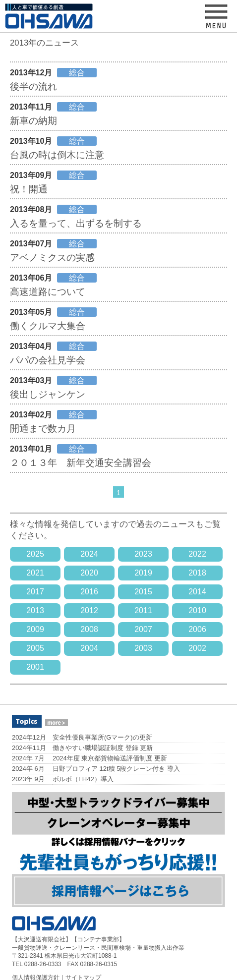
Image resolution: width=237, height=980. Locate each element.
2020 (89, 573)
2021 (35, 573)
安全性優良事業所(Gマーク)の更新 (102, 737)
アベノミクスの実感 (52, 258)
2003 (143, 648)
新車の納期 (33, 121)
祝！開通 (29, 189)
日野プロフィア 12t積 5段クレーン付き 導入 (116, 769)
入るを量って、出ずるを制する (76, 223)
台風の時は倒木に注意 (57, 155)
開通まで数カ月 (43, 429)
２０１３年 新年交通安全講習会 (81, 463)
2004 (89, 648)
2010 (197, 610)
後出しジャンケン (48, 394)
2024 (89, 554)
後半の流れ (33, 86)
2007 (143, 629)
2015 (143, 592)
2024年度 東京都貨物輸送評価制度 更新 (110, 758)
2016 (89, 592)
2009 (35, 629)
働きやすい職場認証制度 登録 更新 (103, 748)
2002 (197, 648)
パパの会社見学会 (48, 360)
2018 (197, 573)
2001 (35, 667)
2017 (35, 592)
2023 (143, 554)
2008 (89, 629)
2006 (197, 629)
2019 (143, 573)
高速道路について (48, 292)
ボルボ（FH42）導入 (83, 779)
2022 (197, 554)
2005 (35, 648)
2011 (143, 610)
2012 (89, 610)
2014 (197, 592)
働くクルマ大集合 (48, 326)
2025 (35, 554)
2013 (35, 610)
